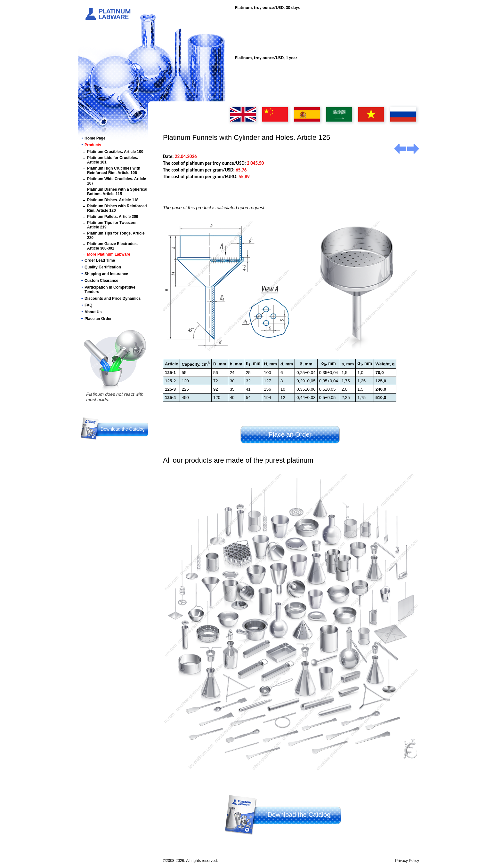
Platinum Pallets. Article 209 (113, 217)
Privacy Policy (407, 861)
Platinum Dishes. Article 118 (113, 200)
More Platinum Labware (109, 254)
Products (93, 145)
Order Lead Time (100, 260)
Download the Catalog (123, 429)
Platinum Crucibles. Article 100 (115, 152)
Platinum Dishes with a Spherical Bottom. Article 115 (117, 192)
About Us (93, 312)
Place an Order (98, 319)
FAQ (89, 305)
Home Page (95, 138)
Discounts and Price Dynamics (113, 299)
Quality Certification (103, 267)
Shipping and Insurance (106, 274)
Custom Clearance (101, 281)
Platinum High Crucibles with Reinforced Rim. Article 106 (114, 171)
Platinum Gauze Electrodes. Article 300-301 (112, 246)
